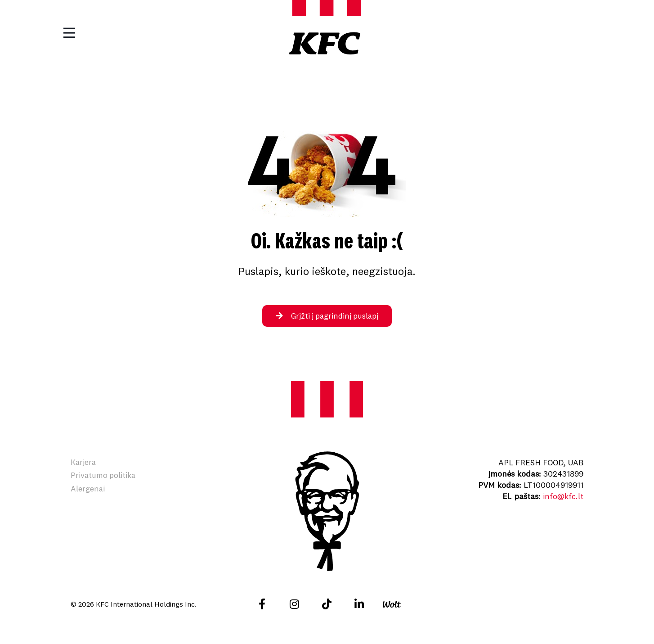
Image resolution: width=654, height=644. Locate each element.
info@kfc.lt (563, 496)
